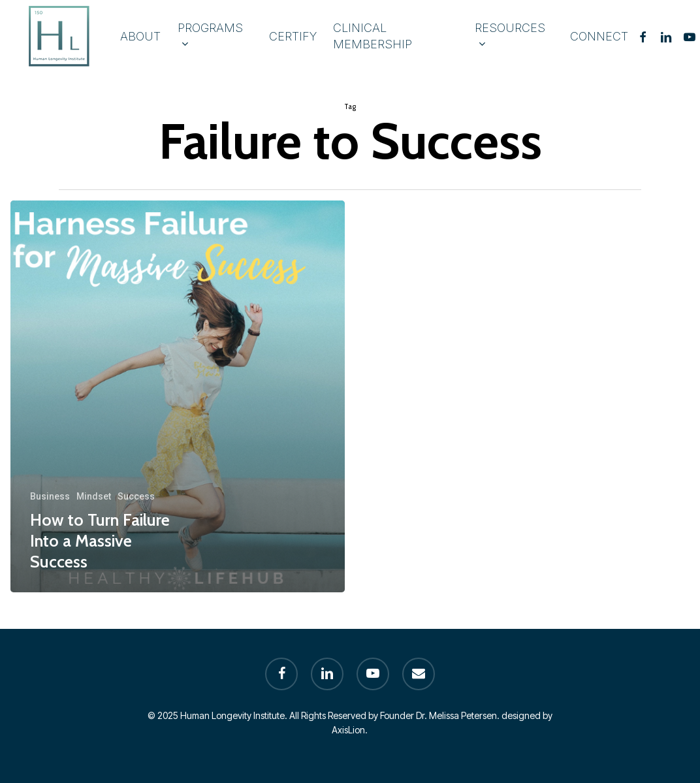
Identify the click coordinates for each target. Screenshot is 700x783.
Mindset (94, 496)
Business (50, 496)
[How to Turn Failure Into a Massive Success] (178, 396)
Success (136, 496)
